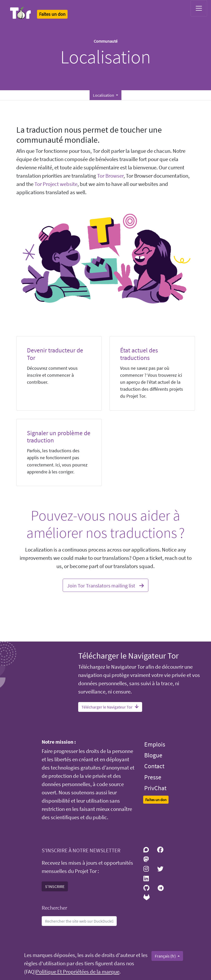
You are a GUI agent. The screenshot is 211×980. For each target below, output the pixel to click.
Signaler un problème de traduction (59, 437)
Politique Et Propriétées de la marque (78, 972)
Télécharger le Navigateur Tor (110, 707)
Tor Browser (110, 176)
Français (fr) (166, 956)
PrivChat (155, 788)
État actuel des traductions (139, 354)
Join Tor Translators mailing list (105, 585)
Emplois (155, 744)
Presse (153, 777)
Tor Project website (56, 184)
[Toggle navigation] (199, 8)
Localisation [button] (104, 95)
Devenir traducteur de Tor (55, 354)
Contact (154, 766)
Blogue (153, 755)
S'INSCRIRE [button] (55, 886)
